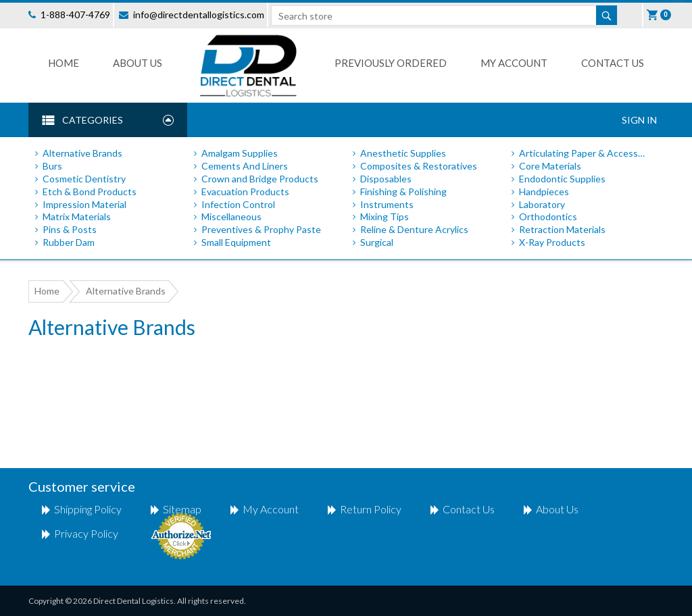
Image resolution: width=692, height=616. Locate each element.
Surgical (377, 242)
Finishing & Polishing (403, 191)
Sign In (639, 120)
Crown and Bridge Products (260, 179)
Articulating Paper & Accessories (585, 153)
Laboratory (542, 204)
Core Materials (550, 166)
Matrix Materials (77, 216)
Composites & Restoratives (419, 166)
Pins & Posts (70, 229)
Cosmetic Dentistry (84, 179)
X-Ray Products (552, 242)
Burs (52, 166)
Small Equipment (236, 242)
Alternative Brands (82, 153)
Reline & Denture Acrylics (414, 229)
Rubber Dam (69, 242)
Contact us (613, 63)
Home (64, 63)
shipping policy (88, 509)
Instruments (387, 204)
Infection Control (238, 204)
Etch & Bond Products (90, 191)
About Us (138, 63)
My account (271, 509)
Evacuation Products (245, 191)
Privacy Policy (86, 533)
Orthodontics (548, 216)
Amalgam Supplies (240, 153)
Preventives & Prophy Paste (261, 229)
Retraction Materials (562, 229)
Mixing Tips (385, 216)
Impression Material (84, 204)
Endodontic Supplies (562, 179)
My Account (514, 63)
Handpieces (544, 191)
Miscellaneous (231, 216)
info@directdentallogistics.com (199, 15)
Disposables (386, 179)
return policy (371, 509)
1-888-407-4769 (75, 15)
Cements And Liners (245, 166)
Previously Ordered (391, 63)
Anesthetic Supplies (403, 153)
